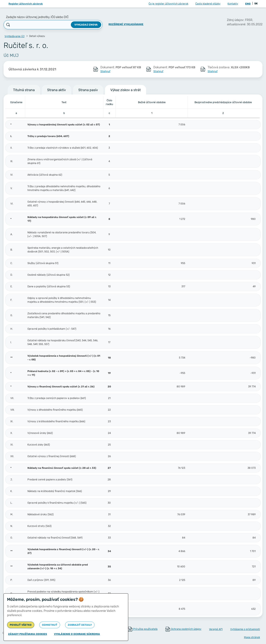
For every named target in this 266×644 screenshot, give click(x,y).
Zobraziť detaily (80, 625)
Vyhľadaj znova (86, 25)
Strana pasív (88, 90)
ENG (248, 4)
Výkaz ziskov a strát (126, 90)
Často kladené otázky (208, 4)
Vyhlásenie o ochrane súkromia (77, 634)
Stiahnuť (105, 71)
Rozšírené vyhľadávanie (126, 24)
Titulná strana (24, 90)
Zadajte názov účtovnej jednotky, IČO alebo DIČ (37, 17)
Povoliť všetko (21, 625)
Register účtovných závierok (26, 4)
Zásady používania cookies (28, 634)
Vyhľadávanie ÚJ (15, 36)
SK (256, 4)
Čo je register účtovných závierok (168, 4)
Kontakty (233, 4)
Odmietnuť (50, 625)
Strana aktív (57, 90)
